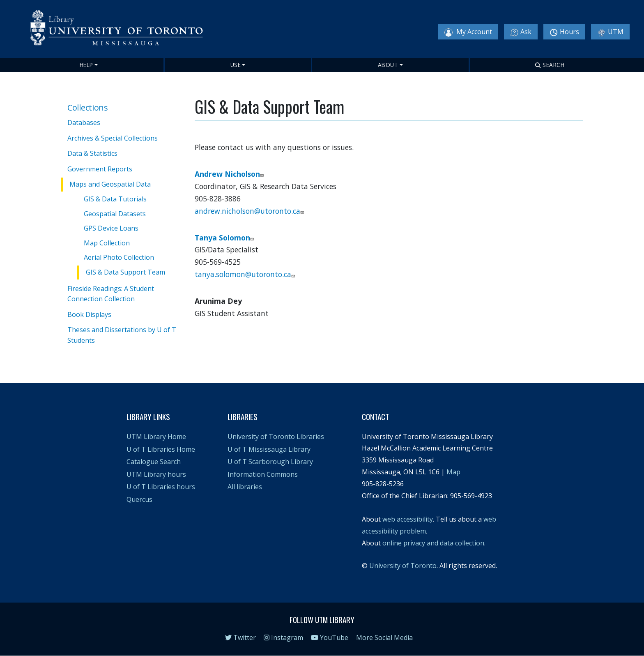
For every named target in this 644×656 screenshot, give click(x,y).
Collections (88, 107)
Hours (564, 32)
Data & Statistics (92, 153)
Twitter (240, 638)
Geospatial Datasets (115, 214)
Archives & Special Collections (113, 138)
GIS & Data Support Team (125, 272)
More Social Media (384, 638)
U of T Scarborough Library (270, 462)
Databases (84, 122)
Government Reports (100, 169)
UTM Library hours (156, 474)
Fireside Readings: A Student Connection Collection (111, 294)
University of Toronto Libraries (276, 437)
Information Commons (263, 474)
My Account (468, 32)
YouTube (330, 638)
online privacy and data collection (433, 543)
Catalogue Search (154, 462)
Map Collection (107, 243)
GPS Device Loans (111, 228)
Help (86, 65)
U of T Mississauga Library (269, 449)
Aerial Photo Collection (119, 257)
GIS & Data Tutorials (115, 199)
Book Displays (89, 314)
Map (453, 472)
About (388, 65)
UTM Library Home (156, 437)
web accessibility (408, 519)
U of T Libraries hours (161, 487)
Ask (521, 32)
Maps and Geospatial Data (110, 184)
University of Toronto (403, 566)
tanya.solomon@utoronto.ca (246, 274)
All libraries (245, 487)
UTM (610, 32)
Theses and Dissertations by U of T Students (122, 335)
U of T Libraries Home (161, 449)
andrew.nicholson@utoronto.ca (250, 211)
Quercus (139, 499)
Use (236, 65)
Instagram (283, 638)
